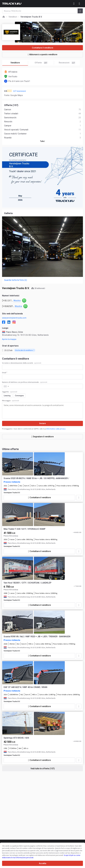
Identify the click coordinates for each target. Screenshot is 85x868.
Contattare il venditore (42, 48)
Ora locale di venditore (25, 350)
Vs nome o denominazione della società (22, 363)
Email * (5, 373)
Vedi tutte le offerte (43, 769)
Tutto (43, 141)
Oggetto (10, 392)
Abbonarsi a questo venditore (42, 54)
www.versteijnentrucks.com (14, 318)
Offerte (44, 63)
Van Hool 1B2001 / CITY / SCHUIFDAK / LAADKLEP (28, 583)
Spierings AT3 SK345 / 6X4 (16, 738)
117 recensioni (19, 91)
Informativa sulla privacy (56, 429)
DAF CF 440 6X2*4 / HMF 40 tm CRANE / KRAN (25, 687)
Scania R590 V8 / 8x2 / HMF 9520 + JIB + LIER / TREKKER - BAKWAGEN (37, 637)
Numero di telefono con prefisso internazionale (25, 382)
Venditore (19, 63)
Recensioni (67, 63)
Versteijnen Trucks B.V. (12, 493)
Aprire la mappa (9, 339)
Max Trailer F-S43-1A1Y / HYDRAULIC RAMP (25, 529)
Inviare (42, 423)
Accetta (43, 863)
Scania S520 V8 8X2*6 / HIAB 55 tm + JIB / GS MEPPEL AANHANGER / (36, 478)
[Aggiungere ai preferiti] (79, 498)
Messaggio (11, 401)
